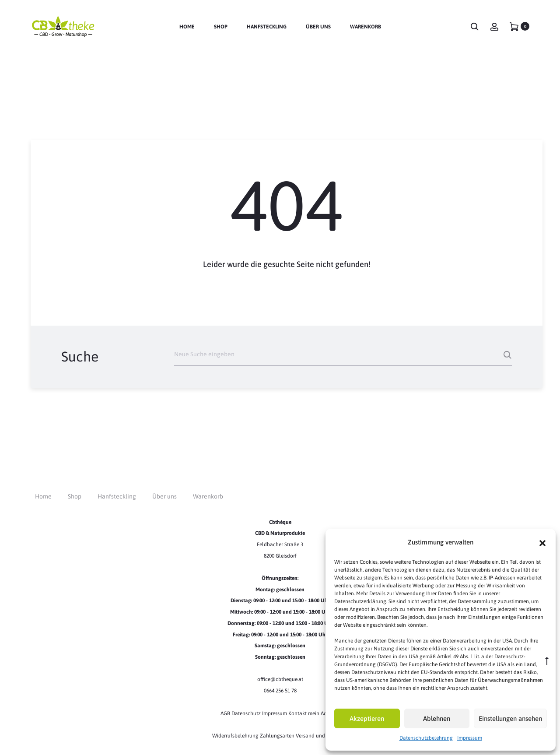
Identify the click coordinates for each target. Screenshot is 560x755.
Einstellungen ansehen (510, 718)
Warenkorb (366, 27)
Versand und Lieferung (322, 736)
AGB (226, 713)
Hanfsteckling (267, 27)
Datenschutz (247, 713)
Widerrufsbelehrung (236, 736)
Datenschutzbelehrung (426, 738)
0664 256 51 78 (280, 691)
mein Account (324, 713)
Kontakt (297, 713)
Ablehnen (437, 718)
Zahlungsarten (277, 736)
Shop (221, 27)
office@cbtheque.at (280, 679)
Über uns (318, 27)
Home (187, 27)
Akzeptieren (367, 718)
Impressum (470, 738)
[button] (542, 542)
